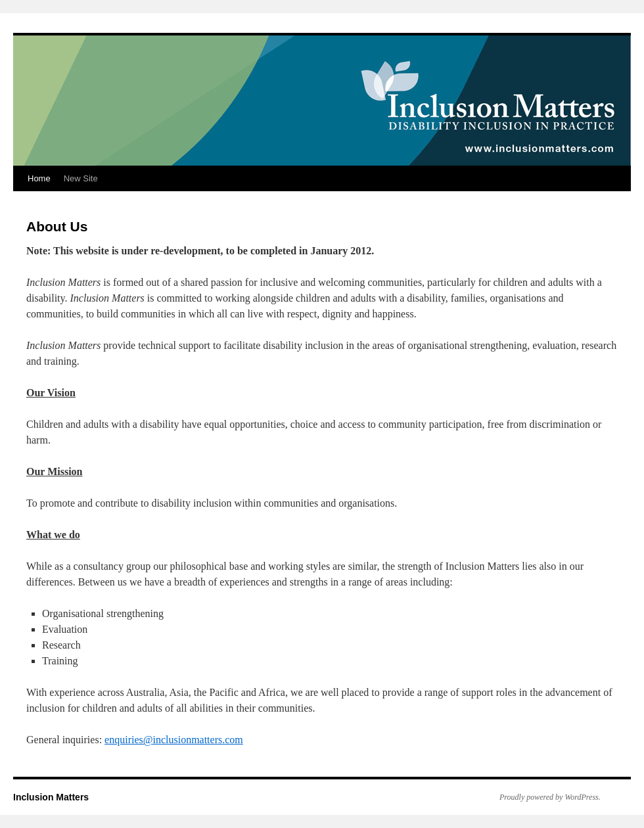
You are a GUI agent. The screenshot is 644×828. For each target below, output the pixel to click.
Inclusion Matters (51, 797)
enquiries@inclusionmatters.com (174, 740)
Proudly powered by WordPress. (550, 797)
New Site (81, 178)
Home (39, 178)
